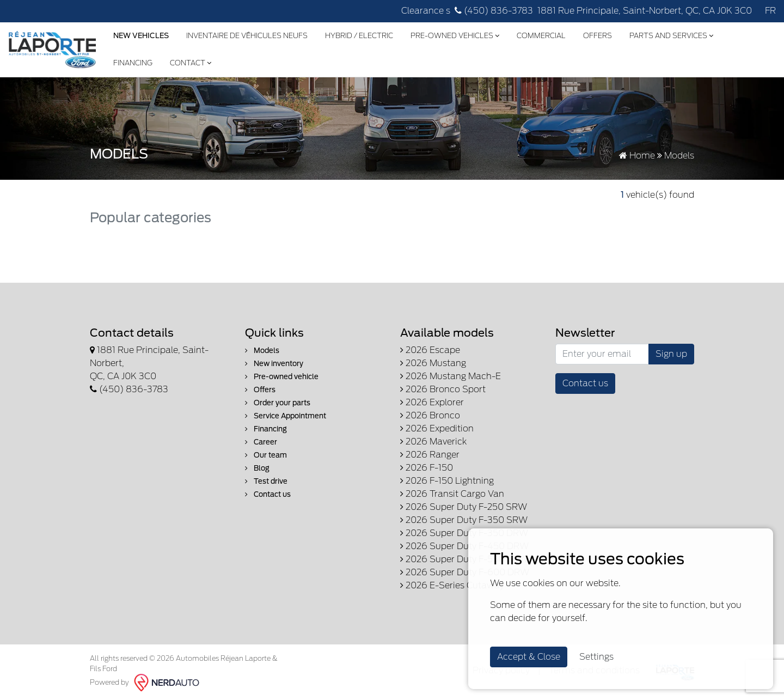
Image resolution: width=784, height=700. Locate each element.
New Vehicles (141, 36)
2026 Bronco (430, 415)
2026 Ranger (430, 455)
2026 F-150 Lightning (447, 481)
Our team (266, 455)
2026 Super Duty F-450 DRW (464, 546)
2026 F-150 (427, 468)
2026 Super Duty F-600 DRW (465, 572)
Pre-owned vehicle (282, 377)
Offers (598, 36)
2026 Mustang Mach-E (451, 376)
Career (261, 442)
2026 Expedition (437, 428)
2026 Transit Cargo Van (452, 494)
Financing (133, 63)
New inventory (274, 364)
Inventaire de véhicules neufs (247, 36)
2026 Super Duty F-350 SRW (464, 520)
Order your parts (278, 403)
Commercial (541, 36)
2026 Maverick (433, 442)
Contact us (268, 494)
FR (770, 11)
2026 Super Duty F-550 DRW (464, 559)
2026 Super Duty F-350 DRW (464, 533)
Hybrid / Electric (359, 36)
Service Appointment (286, 416)
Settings (596, 657)
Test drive (266, 481)
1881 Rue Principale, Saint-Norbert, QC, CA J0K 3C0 (645, 11)
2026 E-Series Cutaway (452, 585)
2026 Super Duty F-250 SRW (464, 507)
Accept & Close (529, 657)
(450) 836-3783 (494, 11)
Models (262, 351)
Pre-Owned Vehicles (455, 36)
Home (637, 156)
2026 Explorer (432, 402)
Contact (191, 63)
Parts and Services (671, 36)
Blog (257, 468)
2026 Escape (430, 350)
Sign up (671, 354)
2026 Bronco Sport (443, 389)
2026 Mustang (433, 363)
